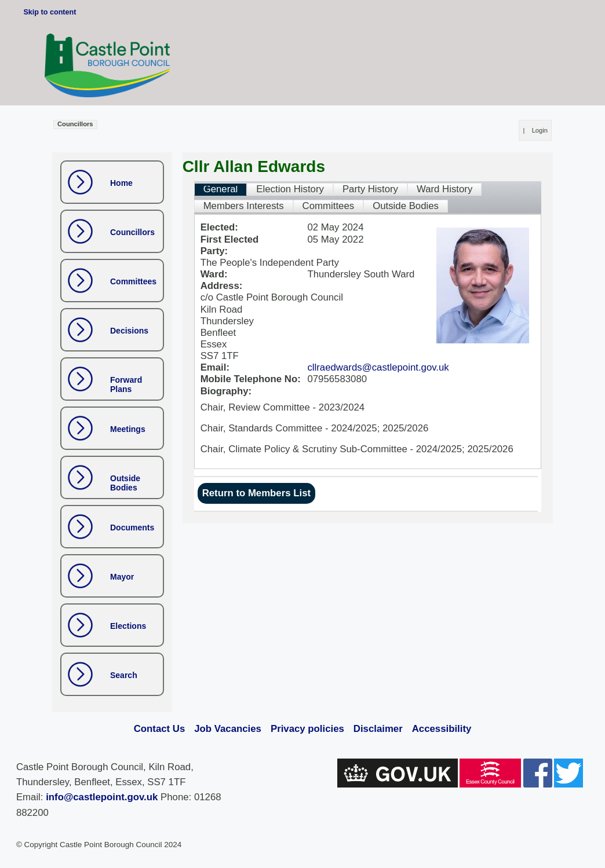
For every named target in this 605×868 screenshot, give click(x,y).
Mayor (122, 577)
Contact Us (160, 729)
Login (540, 130)
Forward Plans (126, 385)
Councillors (132, 232)
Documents (132, 528)
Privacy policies (307, 729)
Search (124, 675)
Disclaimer (378, 729)
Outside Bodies (125, 483)
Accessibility (442, 729)
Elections (128, 626)
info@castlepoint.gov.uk (102, 797)
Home (121, 183)
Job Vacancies (228, 729)
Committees (133, 281)
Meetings (128, 429)
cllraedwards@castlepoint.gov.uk (378, 367)
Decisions (129, 331)
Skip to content (50, 12)
